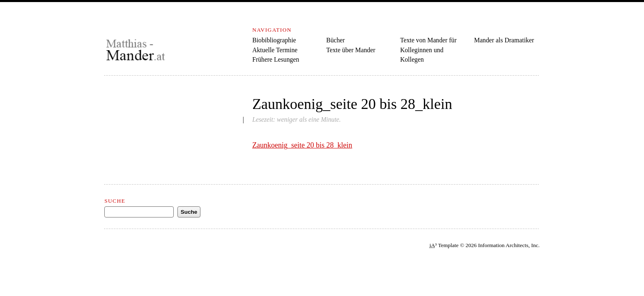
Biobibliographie (274, 40)
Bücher (335, 40)
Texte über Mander (351, 50)
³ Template (444, 245)
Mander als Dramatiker (504, 40)
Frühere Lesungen (276, 59)
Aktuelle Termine (275, 50)
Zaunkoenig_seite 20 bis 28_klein (302, 145)
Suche (115, 201)
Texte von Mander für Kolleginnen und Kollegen (428, 50)
